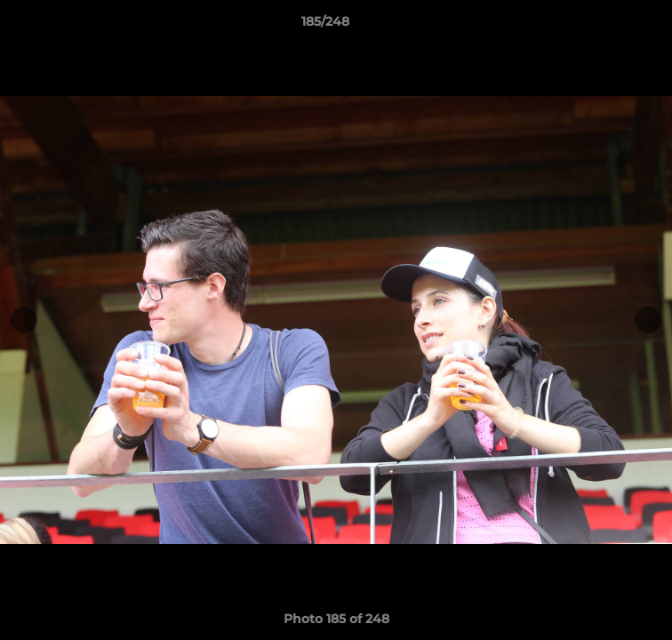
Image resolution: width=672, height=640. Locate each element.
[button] (608, 26)
